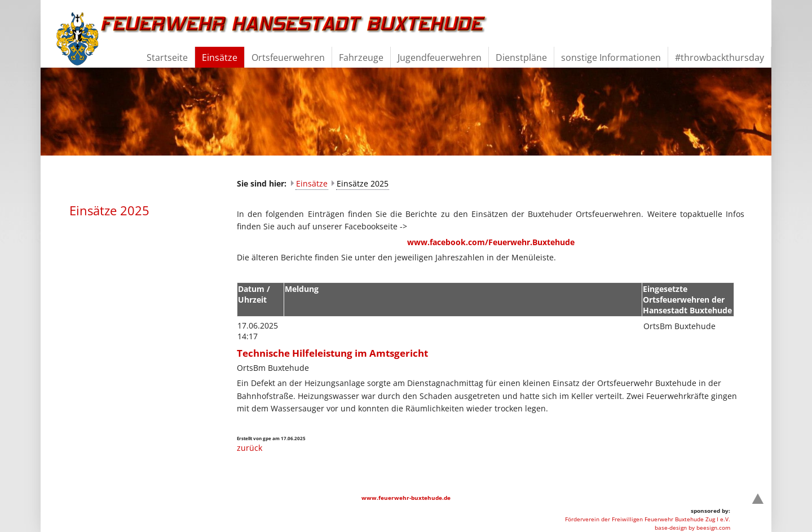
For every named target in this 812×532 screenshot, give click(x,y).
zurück (250, 448)
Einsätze (312, 183)
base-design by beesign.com (692, 527)
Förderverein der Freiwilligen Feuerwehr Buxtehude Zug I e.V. (648, 519)
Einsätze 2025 (363, 183)
